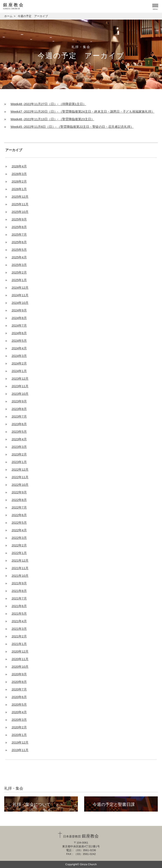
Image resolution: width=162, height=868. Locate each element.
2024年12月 (20, 288)
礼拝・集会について (32, 804)
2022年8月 (19, 500)
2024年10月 (20, 303)
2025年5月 (19, 250)
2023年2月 (19, 454)
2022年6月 (19, 515)
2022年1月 (19, 553)
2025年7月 (19, 234)
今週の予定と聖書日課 (114, 804)
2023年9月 (19, 401)
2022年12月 (20, 469)
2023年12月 (20, 379)
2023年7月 (19, 416)
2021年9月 (19, 583)
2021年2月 (19, 636)
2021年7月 (19, 598)
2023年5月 (19, 432)
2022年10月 (20, 485)
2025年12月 (20, 197)
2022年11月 (20, 477)
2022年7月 (19, 507)
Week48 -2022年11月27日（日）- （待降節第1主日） (48, 104)
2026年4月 (19, 166)
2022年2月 (19, 545)
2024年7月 (19, 325)
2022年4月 (19, 530)
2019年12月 (20, 742)
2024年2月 (19, 363)
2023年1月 (19, 462)
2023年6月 (19, 424)
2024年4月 (19, 348)
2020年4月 (19, 712)
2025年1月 (19, 280)
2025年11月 (20, 204)
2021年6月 (19, 606)
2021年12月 (20, 560)
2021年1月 (19, 644)
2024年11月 (20, 295)
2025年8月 (19, 227)
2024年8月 (19, 318)
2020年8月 (19, 682)
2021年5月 (19, 614)
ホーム (8, 16)
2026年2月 (19, 181)
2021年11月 (20, 568)
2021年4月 (19, 621)
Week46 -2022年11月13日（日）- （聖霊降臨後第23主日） (52, 119)
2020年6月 (19, 697)
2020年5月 (19, 704)
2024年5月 (19, 341)
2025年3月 (19, 265)
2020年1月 (19, 735)
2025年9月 (19, 219)
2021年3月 (19, 629)
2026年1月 (19, 189)
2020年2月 (19, 727)
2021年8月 (19, 591)
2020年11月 (20, 659)
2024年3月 (19, 356)
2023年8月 (19, 409)
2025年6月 (19, 242)
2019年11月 (20, 750)
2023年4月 (19, 439)
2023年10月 (20, 394)
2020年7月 (19, 689)
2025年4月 (19, 257)
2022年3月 (19, 538)
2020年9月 (19, 674)
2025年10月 (20, 212)
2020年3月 (19, 720)
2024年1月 (19, 371)
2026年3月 (19, 174)
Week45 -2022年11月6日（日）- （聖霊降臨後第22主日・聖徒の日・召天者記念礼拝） (72, 127)
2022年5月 (19, 523)
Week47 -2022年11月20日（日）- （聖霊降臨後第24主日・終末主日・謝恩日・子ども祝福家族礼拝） (82, 112)
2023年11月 (20, 386)
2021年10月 (20, 576)
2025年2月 (19, 272)
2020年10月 (20, 667)
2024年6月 (19, 333)
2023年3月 (19, 447)
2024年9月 (19, 310)
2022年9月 (19, 492)
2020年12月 (20, 651)
